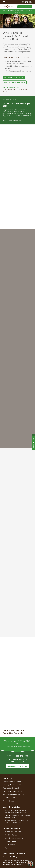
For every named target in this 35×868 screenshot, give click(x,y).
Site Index (22, 857)
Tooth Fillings (10, 845)
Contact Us (7, 857)
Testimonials (21, 854)
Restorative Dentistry (13, 832)
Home (5, 854)
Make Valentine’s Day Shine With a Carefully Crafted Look (17, 821)
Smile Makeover (11, 841)
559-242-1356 (19, 78)
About (12, 854)
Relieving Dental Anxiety (14, 838)
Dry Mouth (9, 848)
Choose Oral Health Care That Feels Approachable (18, 816)
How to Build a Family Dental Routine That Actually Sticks (16, 811)
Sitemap (23, 862)
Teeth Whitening (11, 835)
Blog (15, 857)
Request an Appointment (25, 7)
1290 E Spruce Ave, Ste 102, (17, 760)
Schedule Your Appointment (13, 121)
